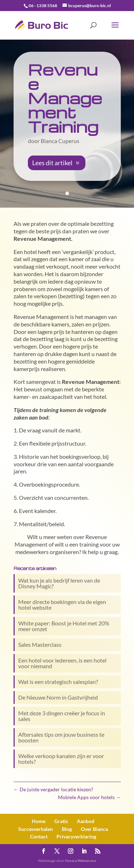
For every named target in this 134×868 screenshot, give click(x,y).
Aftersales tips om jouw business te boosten (61, 737)
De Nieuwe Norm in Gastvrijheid (58, 697)
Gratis (61, 821)
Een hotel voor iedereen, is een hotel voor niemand (62, 663)
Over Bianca (94, 829)
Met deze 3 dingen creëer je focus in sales (62, 716)
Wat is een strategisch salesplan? (58, 682)
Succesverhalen (36, 829)
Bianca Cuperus (60, 141)
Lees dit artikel (52, 163)
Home (39, 821)
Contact (39, 836)
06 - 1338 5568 (43, 6)
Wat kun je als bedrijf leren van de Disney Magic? (59, 583)
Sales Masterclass (40, 644)
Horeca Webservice (81, 861)
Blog (67, 829)
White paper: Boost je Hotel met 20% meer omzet (64, 626)
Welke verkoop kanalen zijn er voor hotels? (61, 759)
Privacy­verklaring (76, 836)
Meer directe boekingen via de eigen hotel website (62, 605)
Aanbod (86, 821)
